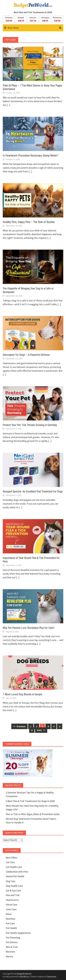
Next (41, 730)
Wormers (10, 952)
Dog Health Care (14, 886)
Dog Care (11, 881)
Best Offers (12, 858)
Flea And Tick (13, 895)
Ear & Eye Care (13, 890)
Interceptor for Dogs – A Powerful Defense (26, 355)
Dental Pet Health (15, 876)
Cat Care (10, 862)
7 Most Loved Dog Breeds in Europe (22, 694)
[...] (8, 105)
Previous (19, 726)
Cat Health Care (14, 867)
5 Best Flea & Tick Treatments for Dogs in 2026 (30, 801)
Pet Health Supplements (18, 933)
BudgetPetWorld (24, 974)
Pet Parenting (13, 938)
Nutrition (10, 919)
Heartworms (12, 900)
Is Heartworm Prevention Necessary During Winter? (31, 156)
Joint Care (11, 909)
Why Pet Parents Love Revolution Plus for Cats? (29, 628)
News (9, 914)
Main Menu (13, 28)
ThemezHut (51, 977)
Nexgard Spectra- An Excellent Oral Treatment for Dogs (33, 491)
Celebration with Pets (17, 872)
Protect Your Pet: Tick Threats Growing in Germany (30, 425)
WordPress (25, 977)
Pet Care (10, 923)
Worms (9, 956)
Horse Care (12, 905)
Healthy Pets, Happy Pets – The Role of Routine (29, 222)
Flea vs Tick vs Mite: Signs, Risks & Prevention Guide (33, 814)
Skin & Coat (12, 947)
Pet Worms (12, 942)
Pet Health (11, 928)
